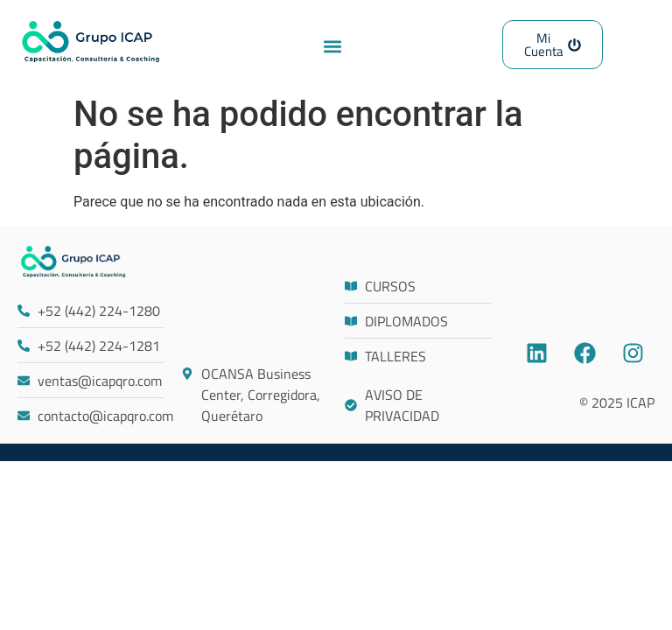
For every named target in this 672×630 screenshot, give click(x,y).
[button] (333, 46)
